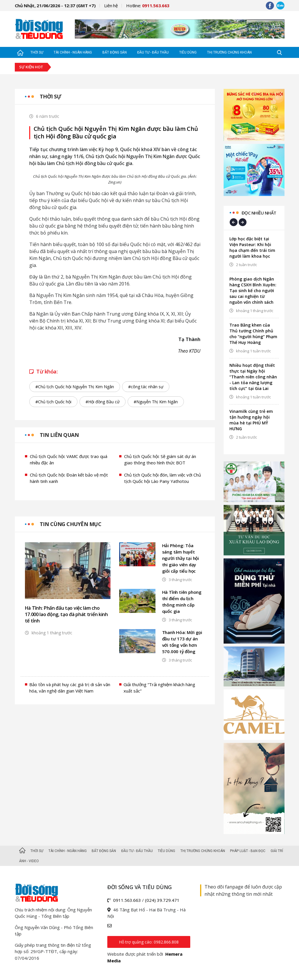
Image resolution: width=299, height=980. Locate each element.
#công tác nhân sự (146, 387)
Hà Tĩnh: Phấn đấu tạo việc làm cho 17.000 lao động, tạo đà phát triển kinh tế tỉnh (66, 614)
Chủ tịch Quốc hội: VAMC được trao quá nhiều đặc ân (69, 460)
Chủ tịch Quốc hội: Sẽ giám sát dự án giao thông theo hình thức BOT (160, 460)
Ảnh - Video (29, 861)
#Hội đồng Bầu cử (103, 402)
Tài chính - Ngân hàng (73, 52)
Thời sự (37, 52)
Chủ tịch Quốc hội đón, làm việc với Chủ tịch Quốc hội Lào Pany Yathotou (163, 478)
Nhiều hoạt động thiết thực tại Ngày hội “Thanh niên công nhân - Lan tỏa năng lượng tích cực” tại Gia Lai (253, 377)
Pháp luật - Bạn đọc (248, 851)
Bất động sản (115, 52)
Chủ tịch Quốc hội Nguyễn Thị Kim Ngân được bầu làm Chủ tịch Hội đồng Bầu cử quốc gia (116, 133)
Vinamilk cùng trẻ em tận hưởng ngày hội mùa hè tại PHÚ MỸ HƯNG (251, 420)
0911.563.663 (127, 900)
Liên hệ (111, 6)
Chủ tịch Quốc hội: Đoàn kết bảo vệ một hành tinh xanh (69, 478)
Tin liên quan (59, 435)
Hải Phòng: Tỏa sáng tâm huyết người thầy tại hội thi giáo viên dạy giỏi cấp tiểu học (181, 558)
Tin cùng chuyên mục (71, 524)
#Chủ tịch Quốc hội (53, 402)
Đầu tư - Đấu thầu (153, 52)
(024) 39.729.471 (162, 900)
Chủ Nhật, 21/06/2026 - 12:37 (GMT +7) (55, 6)
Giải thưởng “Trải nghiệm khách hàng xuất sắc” (159, 688)
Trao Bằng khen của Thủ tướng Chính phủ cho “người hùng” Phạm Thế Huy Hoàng (253, 334)
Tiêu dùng (188, 52)
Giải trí (277, 851)
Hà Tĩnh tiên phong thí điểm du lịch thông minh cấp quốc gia (182, 602)
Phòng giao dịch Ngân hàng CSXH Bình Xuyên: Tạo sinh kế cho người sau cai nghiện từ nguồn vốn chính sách (253, 291)
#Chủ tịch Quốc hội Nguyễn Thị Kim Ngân (75, 387)
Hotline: (148, 6)
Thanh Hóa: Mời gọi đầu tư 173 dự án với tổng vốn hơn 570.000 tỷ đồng (182, 642)
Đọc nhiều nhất (259, 213)
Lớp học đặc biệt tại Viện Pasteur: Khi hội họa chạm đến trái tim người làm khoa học (252, 247)
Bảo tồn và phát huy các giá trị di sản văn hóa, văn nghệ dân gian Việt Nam (70, 688)
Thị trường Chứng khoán (229, 52)
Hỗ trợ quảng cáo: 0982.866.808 (149, 942)
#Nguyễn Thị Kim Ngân (156, 402)
